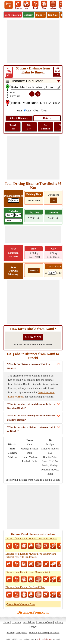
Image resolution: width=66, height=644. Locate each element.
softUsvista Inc (44, 639)
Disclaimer (29, 622)
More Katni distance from (21, 604)
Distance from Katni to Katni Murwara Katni (28, 572)
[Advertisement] (33, 41)
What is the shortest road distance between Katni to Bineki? (31, 406)
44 (57, 72)
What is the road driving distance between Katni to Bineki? (31, 418)
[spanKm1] (52, 273)
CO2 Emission (13, 15)
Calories (28, 15)
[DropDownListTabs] (33, 81)
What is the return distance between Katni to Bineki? (31, 429)
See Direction (45, 127)
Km (45, 111)
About (6, 622)
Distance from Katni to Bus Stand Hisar (25, 587)
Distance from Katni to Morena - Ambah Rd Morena (31, 539)
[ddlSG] (13, 220)
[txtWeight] (10, 215)
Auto (28, 111)
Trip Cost (53, 15)
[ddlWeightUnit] (18, 215)
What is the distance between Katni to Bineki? (29, 366)
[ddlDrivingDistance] (15, 200)
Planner (40, 15)
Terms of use (45, 622)
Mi (37, 111)
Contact (16, 622)
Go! (53, 200)
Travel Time (13, 127)
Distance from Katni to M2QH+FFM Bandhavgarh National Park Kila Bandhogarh (31, 555)
